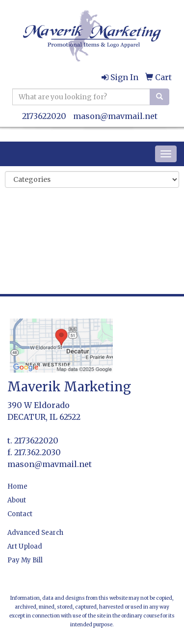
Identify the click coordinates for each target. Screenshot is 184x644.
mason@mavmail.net (115, 116)
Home (17, 486)
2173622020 (44, 116)
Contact (20, 514)
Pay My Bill (25, 560)
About (17, 500)
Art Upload (25, 546)
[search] (159, 97)
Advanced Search (35, 533)
